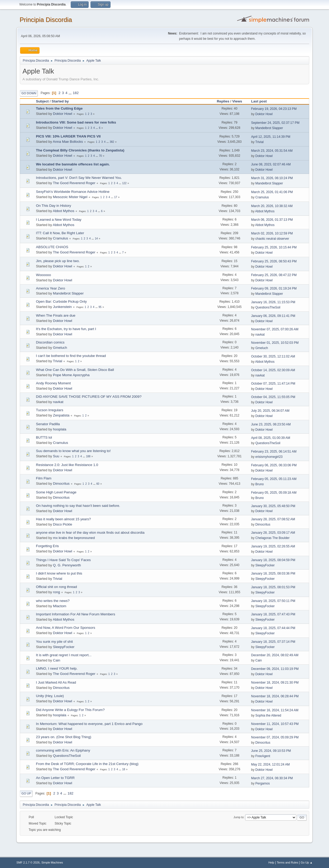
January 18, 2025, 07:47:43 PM (273, 614)
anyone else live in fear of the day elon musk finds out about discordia (90, 533)
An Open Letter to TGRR (55, 778)
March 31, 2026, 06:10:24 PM (272, 178)
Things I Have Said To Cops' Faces (63, 560)
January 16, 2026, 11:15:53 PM (273, 302)
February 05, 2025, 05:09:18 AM (274, 493)
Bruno (260, 484)
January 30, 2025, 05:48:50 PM (273, 506)
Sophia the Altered (268, 715)
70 (100, 156)
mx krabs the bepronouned (74, 538)
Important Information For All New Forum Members (75, 614)
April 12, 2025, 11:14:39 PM (271, 137)
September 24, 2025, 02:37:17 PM (275, 123)
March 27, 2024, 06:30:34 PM (272, 778)
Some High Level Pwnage (56, 492)
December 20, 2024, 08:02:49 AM (275, 655)
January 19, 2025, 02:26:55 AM (273, 546)
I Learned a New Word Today (59, 220)
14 (96, 239)
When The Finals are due (56, 315)
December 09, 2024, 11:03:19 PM (275, 669)
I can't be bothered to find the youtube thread (71, 356)
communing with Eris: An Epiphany (63, 750)
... (71, 93)
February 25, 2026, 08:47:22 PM (274, 275)
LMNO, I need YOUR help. (57, 668)
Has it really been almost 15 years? (63, 519)
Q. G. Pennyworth (67, 565)
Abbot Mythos (64, 211)
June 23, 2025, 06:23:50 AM (271, 424)
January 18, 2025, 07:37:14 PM (273, 642)
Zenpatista (61, 415)
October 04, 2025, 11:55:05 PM (273, 397)
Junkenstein (62, 307)
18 (124, 769)
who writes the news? (53, 601)
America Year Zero (50, 288)
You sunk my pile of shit (54, 642)
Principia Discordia (46, 20)
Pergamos (263, 783)
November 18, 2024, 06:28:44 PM (275, 696)
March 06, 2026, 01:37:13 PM (272, 220)
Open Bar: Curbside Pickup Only (61, 301)
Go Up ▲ (307, 862)
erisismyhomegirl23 (269, 457)
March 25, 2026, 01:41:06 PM (272, 192)
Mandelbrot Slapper (269, 128)
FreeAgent (263, 756)
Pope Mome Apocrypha (71, 375)
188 (88, 456)
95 (100, 307)
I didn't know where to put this (59, 573)
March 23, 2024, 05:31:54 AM (272, 151)
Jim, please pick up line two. (58, 261)
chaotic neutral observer (272, 239)
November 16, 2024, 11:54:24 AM (275, 710)
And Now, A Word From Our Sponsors (65, 628)
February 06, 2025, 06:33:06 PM (274, 465)
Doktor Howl (63, 114)
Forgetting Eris (47, 546)
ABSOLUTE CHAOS (52, 247)
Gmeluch (60, 348)
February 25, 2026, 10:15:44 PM (274, 247)
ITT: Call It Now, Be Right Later (60, 233)
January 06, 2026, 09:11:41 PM (273, 316)
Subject (42, 101)
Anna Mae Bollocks (68, 142)
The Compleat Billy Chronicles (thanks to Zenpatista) (80, 150)
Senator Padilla (48, 424)
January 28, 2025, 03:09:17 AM (273, 533)
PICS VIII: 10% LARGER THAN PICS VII (68, 136)
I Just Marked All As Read (56, 682)
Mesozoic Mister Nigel (70, 197)
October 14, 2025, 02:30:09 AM (273, 370)
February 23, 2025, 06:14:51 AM (274, 452)
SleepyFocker (265, 565)
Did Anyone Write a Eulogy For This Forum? (70, 710)
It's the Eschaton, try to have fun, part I (66, 329)
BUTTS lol (44, 437)
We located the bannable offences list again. (73, 164)
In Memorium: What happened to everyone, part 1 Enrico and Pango (89, 724)
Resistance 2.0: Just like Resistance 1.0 (67, 465)
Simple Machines (52, 862)
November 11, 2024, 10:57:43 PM (275, 724)
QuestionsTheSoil (268, 307)
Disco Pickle (63, 524)
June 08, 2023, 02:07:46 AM (271, 164)
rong (57, 592)
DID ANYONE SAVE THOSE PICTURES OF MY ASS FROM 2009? (89, 397)
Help (271, 862)
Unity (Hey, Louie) (50, 696)
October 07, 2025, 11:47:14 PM (273, 384)
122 (124, 183)
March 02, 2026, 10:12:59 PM (272, 233)
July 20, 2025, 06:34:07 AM (270, 411)
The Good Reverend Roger (74, 183)
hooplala (60, 429)
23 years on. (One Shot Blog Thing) (63, 737)
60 (98, 484)
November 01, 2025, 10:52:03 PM (275, 343)
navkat (260, 335)
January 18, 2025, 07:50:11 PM (273, 601)
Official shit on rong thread (56, 587)
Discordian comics (50, 342)
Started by (60, 101)
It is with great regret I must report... (64, 655)
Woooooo (43, 275)
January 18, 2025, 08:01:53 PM (273, 587)
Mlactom (60, 606)
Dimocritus (61, 484)
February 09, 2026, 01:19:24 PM (274, 288)
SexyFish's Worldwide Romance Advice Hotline (73, 192)
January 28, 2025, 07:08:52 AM (273, 519)
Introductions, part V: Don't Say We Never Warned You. (79, 178)
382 (112, 142)
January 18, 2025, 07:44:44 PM (273, 628)
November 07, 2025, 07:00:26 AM (275, 329)
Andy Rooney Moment (53, 383)
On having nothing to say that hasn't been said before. (78, 506)
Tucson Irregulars (49, 410)
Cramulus (262, 197)
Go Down (29, 93)
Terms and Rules (287, 862)
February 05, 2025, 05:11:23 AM (274, 479)
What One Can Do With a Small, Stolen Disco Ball (75, 370)
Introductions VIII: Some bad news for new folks (76, 122)
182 (76, 93)
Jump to (239, 817)
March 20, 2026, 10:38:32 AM (272, 206)
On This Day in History (53, 206)
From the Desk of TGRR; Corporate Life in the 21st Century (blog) (87, 764)
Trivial (260, 142)
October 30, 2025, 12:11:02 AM (273, 356)
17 (116, 197)
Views (237, 101)
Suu (56, 456)
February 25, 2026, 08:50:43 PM (274, 261)
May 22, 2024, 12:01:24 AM (271, 764)
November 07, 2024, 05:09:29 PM (275, 737)
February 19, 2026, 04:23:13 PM (274, 109)
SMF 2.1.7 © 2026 (28, 862)
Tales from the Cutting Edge (59, 108)
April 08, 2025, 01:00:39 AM (271, 438)
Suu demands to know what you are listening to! (73, 451)
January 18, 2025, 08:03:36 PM (273, 573)
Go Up (26, 793)
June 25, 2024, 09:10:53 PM (271, 751)
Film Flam (44, 478)
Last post (261, 101)
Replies (223, 101)
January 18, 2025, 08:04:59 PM (273, 560)
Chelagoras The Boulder (273, 538)
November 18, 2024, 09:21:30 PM (275, 683)
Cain (57, 660)
